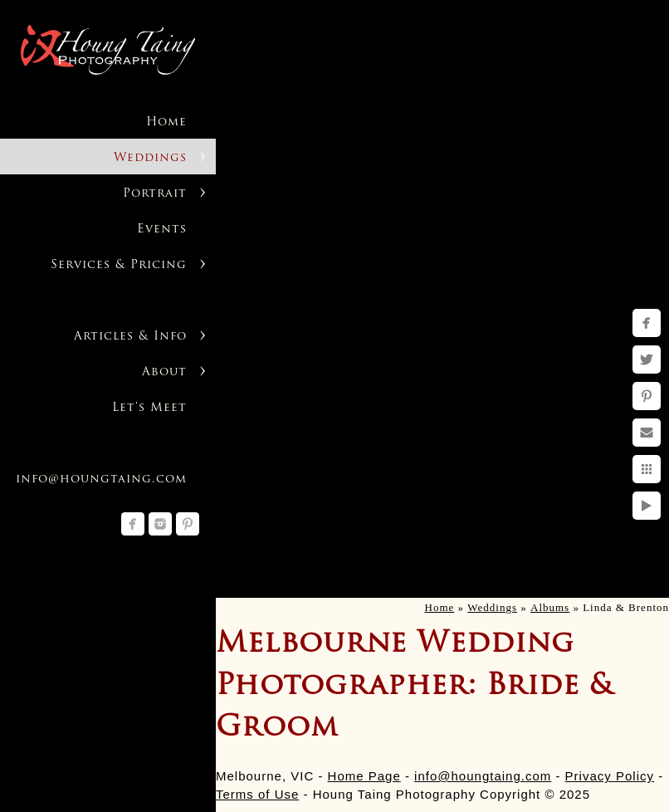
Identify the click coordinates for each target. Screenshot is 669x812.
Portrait (155, 194)
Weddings (150, 158)
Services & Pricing (119, 265)
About (164, 372)
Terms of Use (257, 794)
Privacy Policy (610, 776)
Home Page (364, 776)
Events (162, 230)
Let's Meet (149, 408)
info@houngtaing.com (483, 776)
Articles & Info (130, 337)
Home (166, 122)
